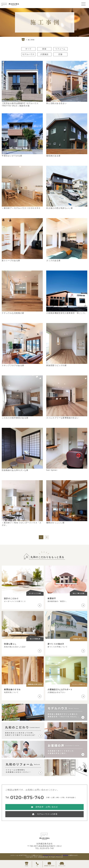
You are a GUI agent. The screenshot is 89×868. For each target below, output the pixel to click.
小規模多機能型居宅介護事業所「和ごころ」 (67, 313)
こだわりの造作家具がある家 (15, 418)
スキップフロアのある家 (13, 365)
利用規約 (66, 855)
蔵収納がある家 (53, 156)
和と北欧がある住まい (56, 103)
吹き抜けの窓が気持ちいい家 (60, 208)
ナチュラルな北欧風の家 (13, 313)
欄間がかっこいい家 (55, 523)
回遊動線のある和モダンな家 (15, 470)
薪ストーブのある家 (11, 261)
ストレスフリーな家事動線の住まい (63, 418)
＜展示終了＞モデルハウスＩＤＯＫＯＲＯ (21, 208)
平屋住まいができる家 (12, 156)
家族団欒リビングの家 (56, 365)
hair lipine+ (52, 470)
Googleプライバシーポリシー (52, 855)
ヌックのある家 (53, 261)
